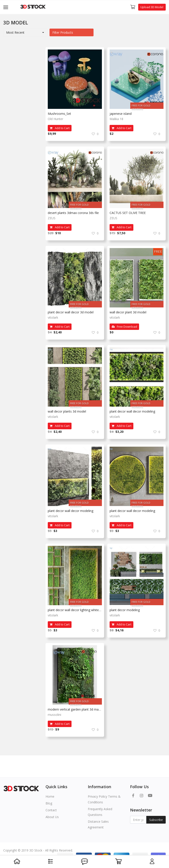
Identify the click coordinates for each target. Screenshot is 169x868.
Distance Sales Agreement (98, 824)
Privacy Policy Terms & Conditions (104, 799)
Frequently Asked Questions (100, 812)
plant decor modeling (125, 610)
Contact (51, 810)
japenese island (121, 114)
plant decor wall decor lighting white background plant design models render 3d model (75, 610)
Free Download (124, 327)
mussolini (54, 715)
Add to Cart (60, 128)
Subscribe (156, 820)
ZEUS (52, 218)
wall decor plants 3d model (67, 411)
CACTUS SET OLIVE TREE (128, 213)
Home (50, 796)
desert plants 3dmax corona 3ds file (73, 213)
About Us (52, 817)
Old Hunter (55, 119)
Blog (49, 803)
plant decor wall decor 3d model (71, 312)
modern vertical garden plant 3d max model (75, 709)
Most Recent (15, 32)
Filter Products (63, 32)
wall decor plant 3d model (128, 312)
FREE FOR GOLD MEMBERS (141, 106)
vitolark (53, 317)
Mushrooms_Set (59, 114)
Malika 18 (116, 119)
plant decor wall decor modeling (132, 411)
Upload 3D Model (152, 7)
